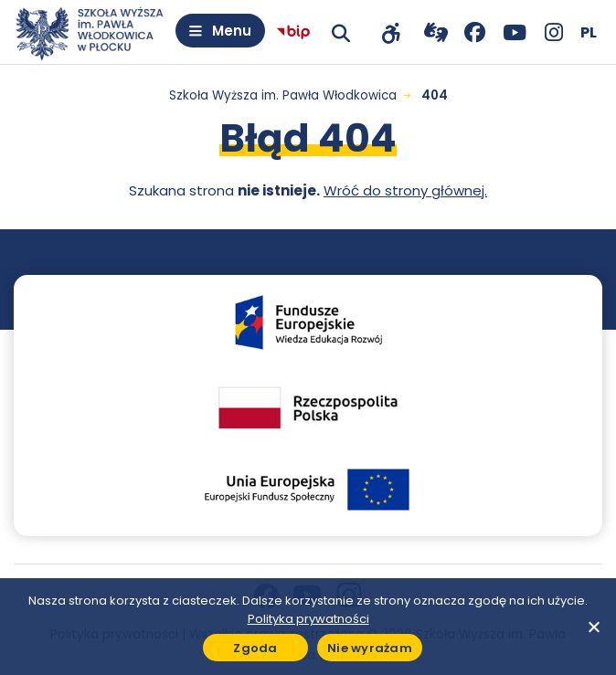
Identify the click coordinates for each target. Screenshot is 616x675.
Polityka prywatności (308, 619)
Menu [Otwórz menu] (232, 31)
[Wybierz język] (589, 32)
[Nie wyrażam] (593, 627)
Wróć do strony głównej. (405, 190)
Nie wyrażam (370, 648)
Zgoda (255, 648)
